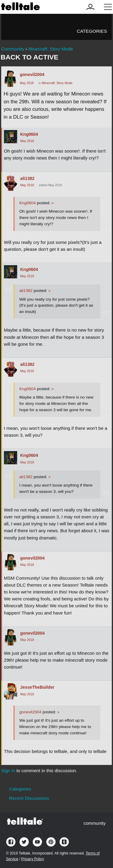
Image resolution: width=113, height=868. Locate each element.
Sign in (8, 771)
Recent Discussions (29, 798)
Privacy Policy (32, 859)
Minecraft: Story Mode (57, 83)
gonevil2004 (32, 74)
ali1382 (27, 178)
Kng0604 (29, 134)
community (94, 823)
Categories (92, 31)
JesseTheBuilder (37, 687)
